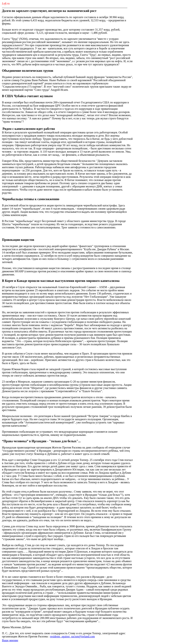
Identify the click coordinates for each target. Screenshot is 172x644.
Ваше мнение (10, 640)
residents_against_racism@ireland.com (72, 636)
